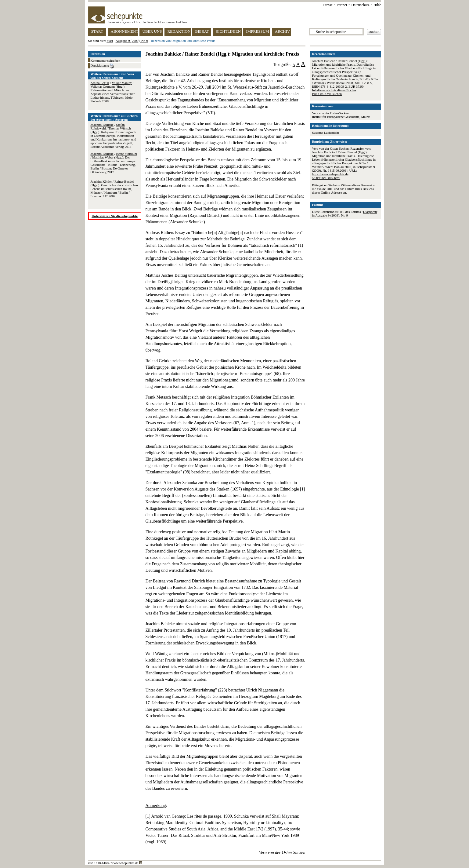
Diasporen (370, 212)
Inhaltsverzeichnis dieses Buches (334, 90)
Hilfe (377, 5)
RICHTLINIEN (228, 31)
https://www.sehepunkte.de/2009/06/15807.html (330, 176)
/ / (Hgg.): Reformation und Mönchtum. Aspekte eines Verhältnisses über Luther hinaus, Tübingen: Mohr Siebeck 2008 (113, 92)
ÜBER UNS (152, 31)
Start (110, 41)
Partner (342, 5)
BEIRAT (202, 31)
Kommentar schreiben (105, 60)
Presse (328, 5)
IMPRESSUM (258, 31)
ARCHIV (283, 31)
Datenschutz (360, 5)
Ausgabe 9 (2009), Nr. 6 (132, 41)
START (97, 31)
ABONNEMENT (124, 31)
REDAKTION (179, 31)
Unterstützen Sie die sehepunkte (115, 216)
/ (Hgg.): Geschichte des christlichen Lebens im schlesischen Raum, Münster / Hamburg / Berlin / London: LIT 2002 (114, 189)
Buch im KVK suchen (327, 94)
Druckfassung (103, 66)
